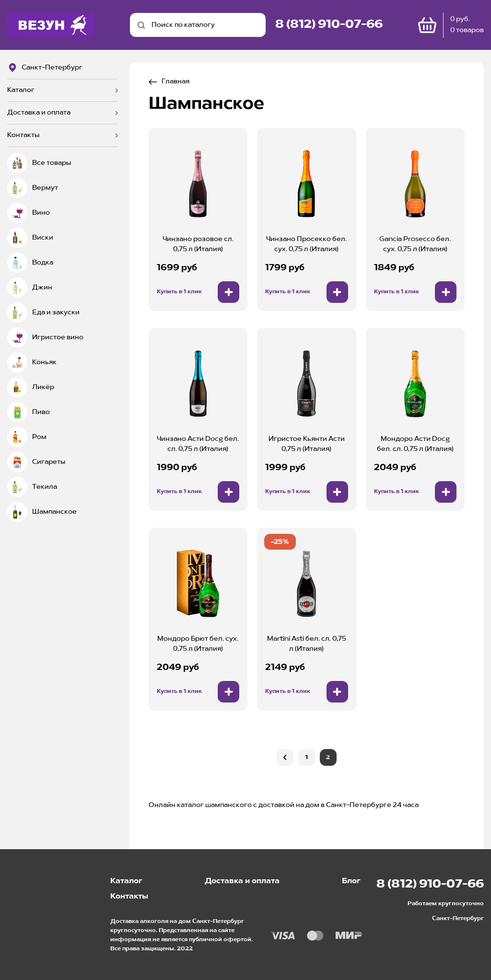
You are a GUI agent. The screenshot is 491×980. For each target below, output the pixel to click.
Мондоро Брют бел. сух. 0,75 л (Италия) (198, 644)
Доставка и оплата (39, 113)
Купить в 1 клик (179, 292)
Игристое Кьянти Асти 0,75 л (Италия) (307, 444)
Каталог (21, 90)
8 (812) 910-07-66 (329, 25)
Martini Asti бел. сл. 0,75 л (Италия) (307, 644)
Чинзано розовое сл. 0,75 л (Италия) (198, 244)
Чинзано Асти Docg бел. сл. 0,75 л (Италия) (198, 444)
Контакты (23, 135)
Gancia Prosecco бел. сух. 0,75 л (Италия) (415, 244)
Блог (351, 881)
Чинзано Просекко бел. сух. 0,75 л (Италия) (306, 244)
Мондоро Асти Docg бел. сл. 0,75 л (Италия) (415, 444)
